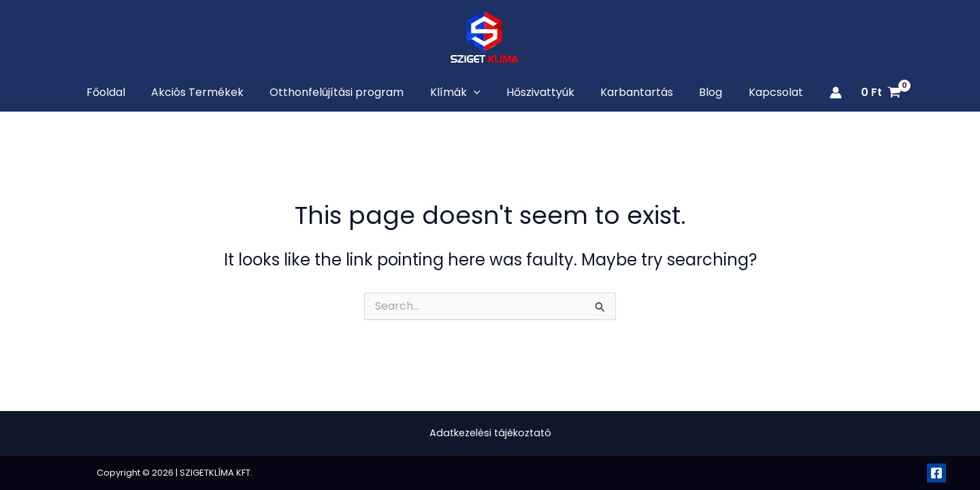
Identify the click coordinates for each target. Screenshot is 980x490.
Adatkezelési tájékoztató (490, 433)
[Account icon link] (813, 94)
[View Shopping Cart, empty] (858, 94)
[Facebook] (936, 473)
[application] (476, 94)
